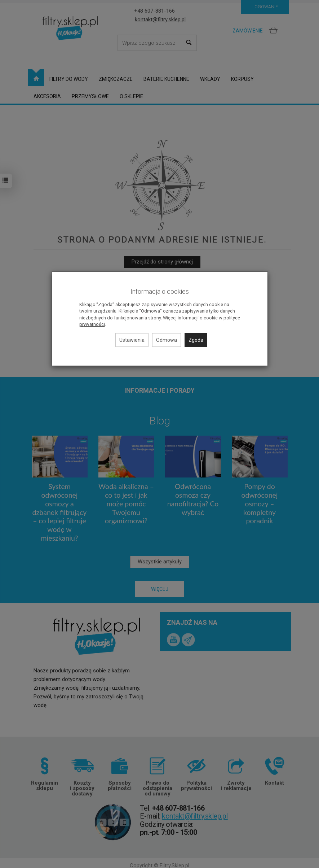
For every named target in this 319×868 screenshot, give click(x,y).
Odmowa (167, 340)
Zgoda (196, 340)
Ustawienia (132, 340)
